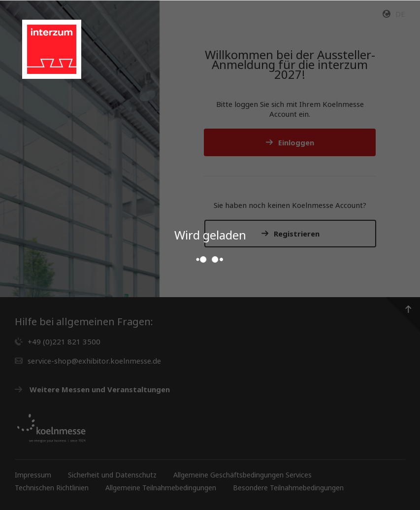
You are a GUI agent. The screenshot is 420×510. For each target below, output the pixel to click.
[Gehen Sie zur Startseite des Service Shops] (52, 49)
